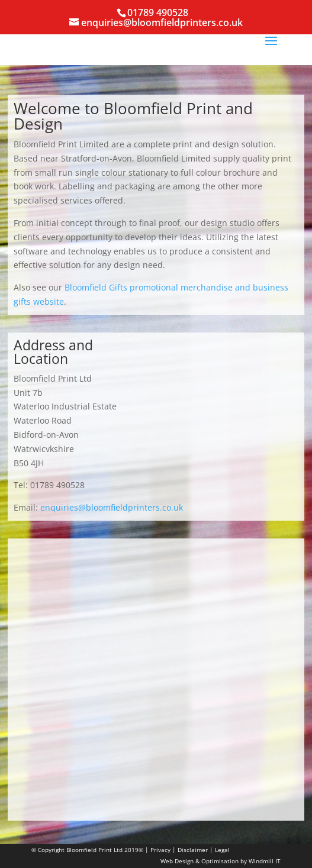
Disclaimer (193, 850)
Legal (222, 850)
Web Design (177, 861)
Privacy (160, 850)
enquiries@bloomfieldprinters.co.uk (112, 507)
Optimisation (220, 861)
